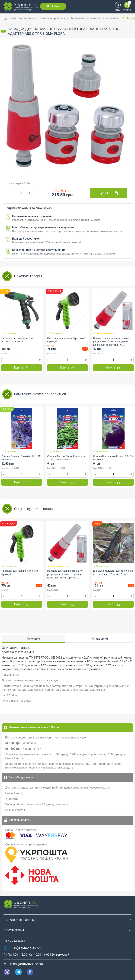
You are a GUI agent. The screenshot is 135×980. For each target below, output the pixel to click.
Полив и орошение (53, 18)
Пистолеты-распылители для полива (94, 18)
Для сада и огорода (24, 18)
